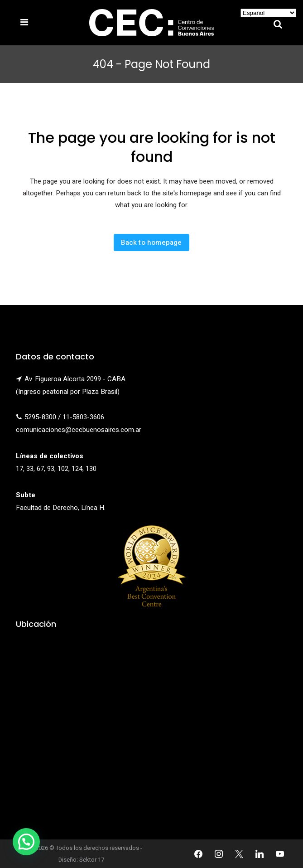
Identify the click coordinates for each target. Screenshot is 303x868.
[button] (26, 842)
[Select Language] (268, 13)
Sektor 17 (92, 860)
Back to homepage (151, 242)
